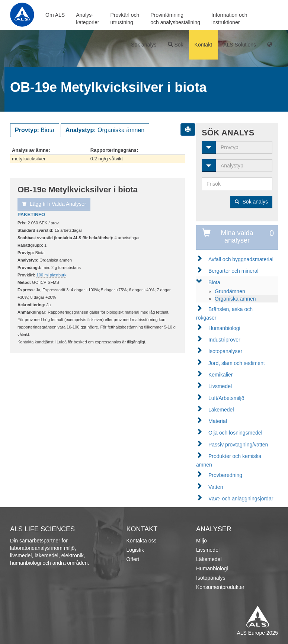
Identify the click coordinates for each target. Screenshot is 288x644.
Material (218, 421)
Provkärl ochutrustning (125, 19)
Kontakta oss (142, 541)
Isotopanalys (211, 578)
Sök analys (144, 45)
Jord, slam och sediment (237, 363)
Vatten (216, 487)
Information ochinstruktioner (229, 19)
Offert (133, 559)
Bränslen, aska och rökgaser (224, 313)
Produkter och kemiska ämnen (229, 460)
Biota (214, 282)
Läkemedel (221, 410)
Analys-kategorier (87, 19)
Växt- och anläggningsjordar (241, 499)
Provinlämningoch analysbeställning (175, 19)
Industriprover (224, 340)
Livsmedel (220, 386)
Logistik (135, 550)
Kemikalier (220, 375)
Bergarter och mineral (233, 271)
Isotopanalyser (225, 351)
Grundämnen (230, 291)
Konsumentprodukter (220, 587)
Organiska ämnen (235, 299)
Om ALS (55, 15)
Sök (176, 45)
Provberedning (225, 475)
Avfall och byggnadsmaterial (241, 259)
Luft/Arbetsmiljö (226, 398)
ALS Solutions (240, 45)
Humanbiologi (224, 328)
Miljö (201, 541)
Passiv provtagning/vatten (238, 445)
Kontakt (203, 45)
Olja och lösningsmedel (235, 433)
